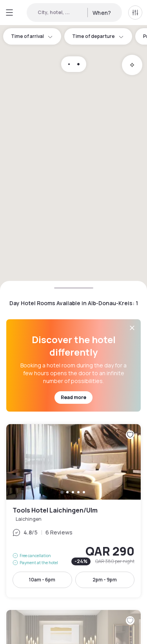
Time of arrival (32, 36)
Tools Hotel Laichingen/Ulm (73, 511)
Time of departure (98, 36)
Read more (73, 397)
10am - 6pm (42, 580)
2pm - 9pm (105, 580)
